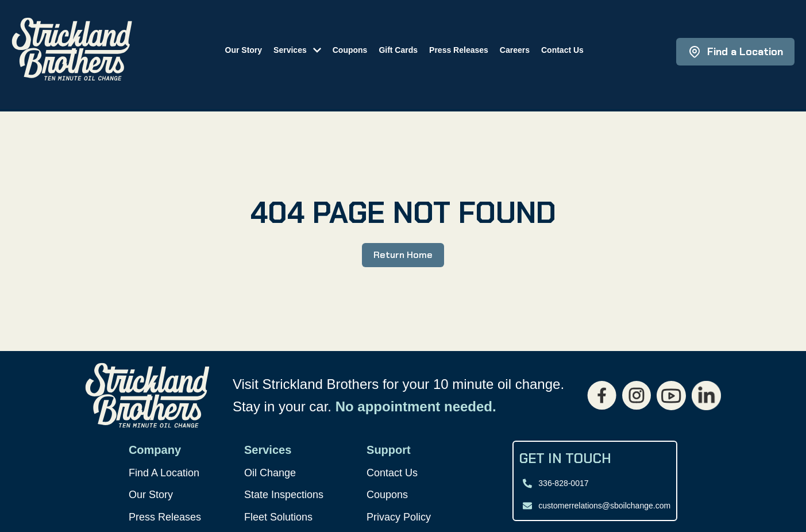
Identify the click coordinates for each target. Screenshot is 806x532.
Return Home (403, 255)
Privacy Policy (399, 517)
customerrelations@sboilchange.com (604, 506)
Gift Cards (398, 50)
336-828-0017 (563, 483)
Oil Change (270, 473)
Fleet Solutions (278, 517)
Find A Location (164, 473)
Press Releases (459, 50)
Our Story (244, 50)
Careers (515, 50)
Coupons (350, 50)
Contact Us (562, 50)
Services (290, 50)
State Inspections (284, 495)
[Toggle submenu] (314, 49)
